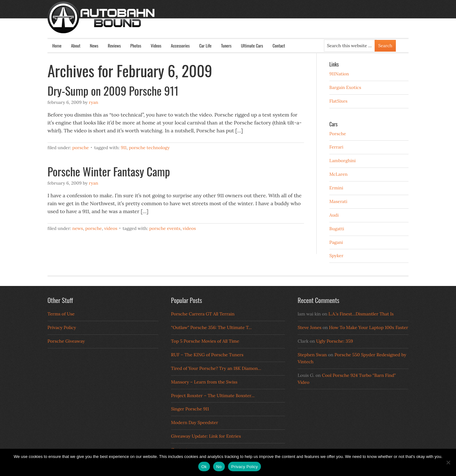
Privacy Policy (62, 327)
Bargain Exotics (345, 87)
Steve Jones (310, 327)
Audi (334, 215)
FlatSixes (338, 101)
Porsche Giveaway (66, 341)
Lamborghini (342, 161)
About (76, 45)
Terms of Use (61, 314)
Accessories (180, 45)
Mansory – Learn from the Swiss (204, 382)
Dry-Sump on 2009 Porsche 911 (113, 90)
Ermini (336, 188)
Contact (279, 45)
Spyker (336, 256)
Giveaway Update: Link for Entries (206, 436)
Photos (136, 45)
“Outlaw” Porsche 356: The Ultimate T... (211, 327)
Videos (156, 45)
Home (57, 45)
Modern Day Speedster (195, 422)
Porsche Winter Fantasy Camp (109, 171)
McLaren (339, 174)
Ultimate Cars (252, 45)
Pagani (336, 242)
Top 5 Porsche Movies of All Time (205, 341)
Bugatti (337, 229)
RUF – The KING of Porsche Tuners (207, 355)
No (219, 467)
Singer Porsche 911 (190, 409)
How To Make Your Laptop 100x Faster (369, 327)
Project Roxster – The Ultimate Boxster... (213, 396)
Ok (204, 467)
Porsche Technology (149, 148)
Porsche (81, 148)
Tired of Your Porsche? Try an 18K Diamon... (216, 368)
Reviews (114, 45)
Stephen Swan (312, 355)
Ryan (94, 102)
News (94, 45)
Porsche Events (165, 228)
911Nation (339, 74)
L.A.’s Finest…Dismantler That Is (361, 314)
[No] (448, 462)
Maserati (338, 201)
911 (123, 148)
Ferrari (336, 147)
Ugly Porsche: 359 (334, 341)
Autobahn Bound (238, 23)
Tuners (226, 45)
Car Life (205, 45)
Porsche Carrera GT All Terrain (203, 314)
